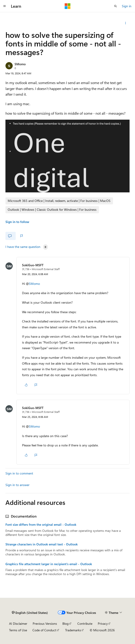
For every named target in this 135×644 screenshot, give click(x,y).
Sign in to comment (19, 473)
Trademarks (73, 630)
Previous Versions (45, 623)
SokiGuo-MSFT (33, 265)
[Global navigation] (5, 6)
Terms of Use (18, 630)
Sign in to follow (17, 222)
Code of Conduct (44, 630)
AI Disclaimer (18, 623)
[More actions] (126, 23)
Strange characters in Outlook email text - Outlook (42, 544)
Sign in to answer (17, 485)
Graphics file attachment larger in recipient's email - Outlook (49, 564)
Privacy (103, 623)
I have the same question (23, 247)
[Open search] (115, 6)
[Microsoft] (68, 6)
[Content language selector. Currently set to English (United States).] (30, 613)
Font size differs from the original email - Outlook (41, 525)
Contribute (85, 623)
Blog (65, 623)
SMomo (20, 64)
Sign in (127, 6)
